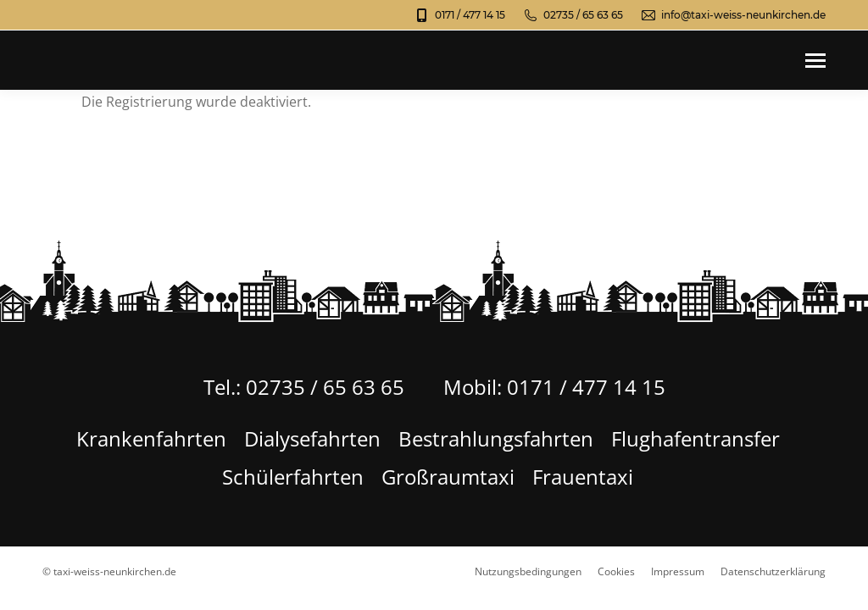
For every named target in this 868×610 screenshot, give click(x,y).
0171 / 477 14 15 (459, 15)
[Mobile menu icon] (815, 61)
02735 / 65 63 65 (573, 15)
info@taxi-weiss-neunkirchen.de (733, 15)
